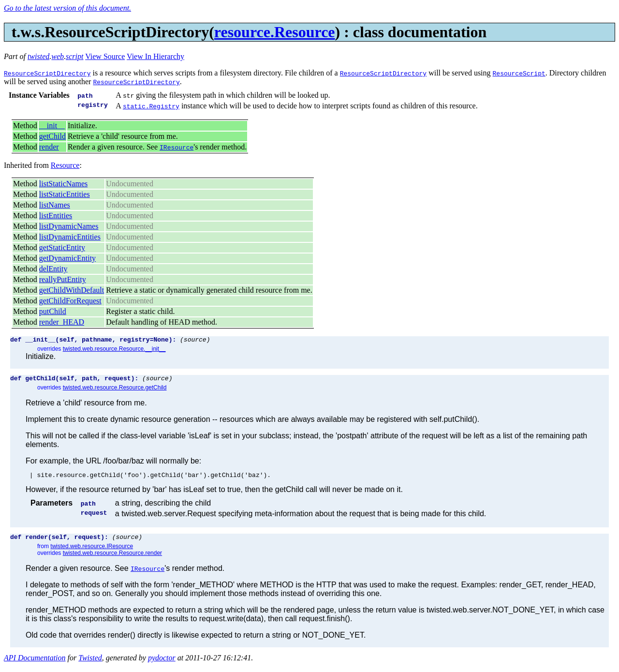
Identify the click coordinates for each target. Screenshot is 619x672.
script (74, 56)
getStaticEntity (62, 247)
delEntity (53, 269)
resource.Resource (275, 32)
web (58, 56)
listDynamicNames (69, 226)
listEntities (56, 216)
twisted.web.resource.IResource (92, 552)
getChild (52, 136)
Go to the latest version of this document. (67, 8)
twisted (38, 56)
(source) (195, 341)
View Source (105, 56)
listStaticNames (63, 184)
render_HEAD (62, 322)
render (49, 147)
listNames (55, 205)
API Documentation (35, 664)
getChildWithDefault (72, 290)
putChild (53, 311)
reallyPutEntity (63, 279)
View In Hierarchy (155, 56)
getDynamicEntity (67, 258)
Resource (65, 165)
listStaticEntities (65, 194)
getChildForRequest (70, 301)
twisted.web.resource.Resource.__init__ (114, 350)
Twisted (90, 664)
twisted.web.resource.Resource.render (112, 559)
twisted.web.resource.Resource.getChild (115, 390)
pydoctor (162, 664)
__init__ (52, 126)
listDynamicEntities (70, 237)
